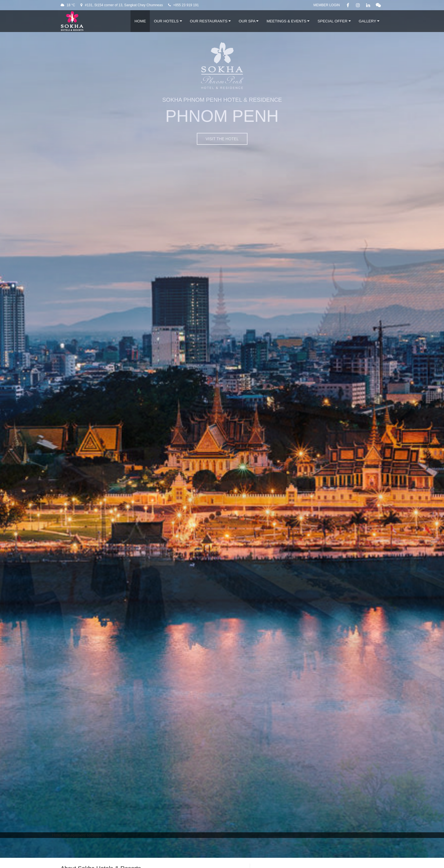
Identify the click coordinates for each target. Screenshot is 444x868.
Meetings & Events (288, 21)
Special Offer (334, 21)
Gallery (369, 21)
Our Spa (249, 21)
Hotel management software (77, 835)
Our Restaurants (210, 21)
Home (140, 21)
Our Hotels (168, 21)
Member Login (327, 5)
